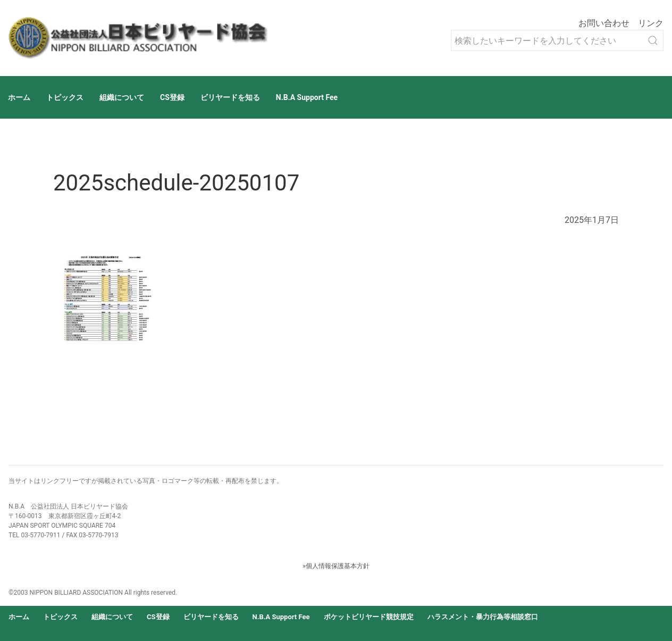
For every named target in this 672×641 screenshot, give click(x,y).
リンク (651, 23)
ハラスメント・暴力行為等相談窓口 (483, 617)
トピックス (65, 97)
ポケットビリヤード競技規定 (369, 617)
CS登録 (172, 97)
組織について (122, 97)
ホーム (19, 97)
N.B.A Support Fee (307, 97)
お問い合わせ (604, 23)
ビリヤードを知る (230, 97)
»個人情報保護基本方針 (336, 566)
